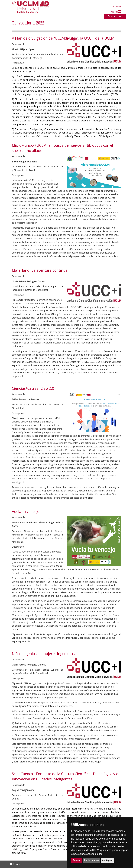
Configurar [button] (108, 860)
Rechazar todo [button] (92, 860)
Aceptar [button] (77, 860)
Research (114, 16)
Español (117, 6)
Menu (116, 12)
